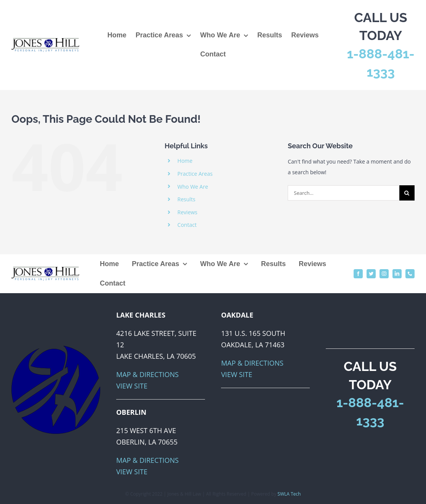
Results (187, 199)
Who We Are (193, 187)
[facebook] (358, 274)
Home (185, 161)
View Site (132, 386)
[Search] (407, 193)
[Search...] (344, 193)
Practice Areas (195, 174)
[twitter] (371, 274)
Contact (187, 225)
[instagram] (384, 274)
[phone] (410, 274)
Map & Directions (147, 374)
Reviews (187, 212)
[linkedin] (397, 274)
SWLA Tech (289, 494)
